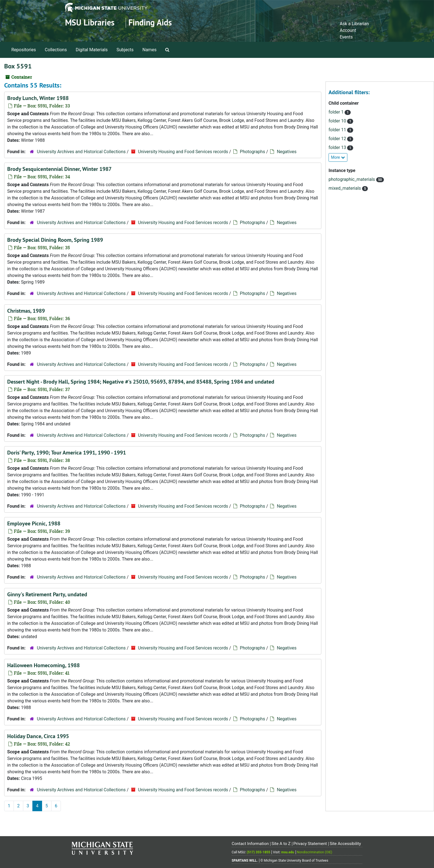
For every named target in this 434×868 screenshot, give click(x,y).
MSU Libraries (90, 23)
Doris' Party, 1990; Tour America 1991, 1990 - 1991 (67, 453)
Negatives (287, 152)
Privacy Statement (310, 844)
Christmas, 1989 (26, 311)
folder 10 (338, 121)
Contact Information (250, 844)
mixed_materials (345, 188)
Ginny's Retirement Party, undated (47, 594)
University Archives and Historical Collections (81, 152)
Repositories (24, 50)
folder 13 (338, 147)
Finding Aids (150, 23)
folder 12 (338, 139)
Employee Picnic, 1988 (34, 523)
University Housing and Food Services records (183, 152)
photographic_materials (352, 179)
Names (150, 50)
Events (346, 37)
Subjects (125, 50)
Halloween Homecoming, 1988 (43, 665)
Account (348, 30)
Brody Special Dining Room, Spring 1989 (55, 240)
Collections (56, 50)
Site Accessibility (345, 844)
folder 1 (337, 112)
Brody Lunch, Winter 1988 (38, 98)
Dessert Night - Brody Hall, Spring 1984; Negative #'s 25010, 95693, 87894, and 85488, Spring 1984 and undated (141, 382)
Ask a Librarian (354, 24)
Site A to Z (281, 844)
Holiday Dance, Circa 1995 (38, 736)
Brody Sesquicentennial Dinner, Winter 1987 (59, 169)
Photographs (253, 152)
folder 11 (338, 130)
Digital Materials (92, 50)
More (338, 157)
